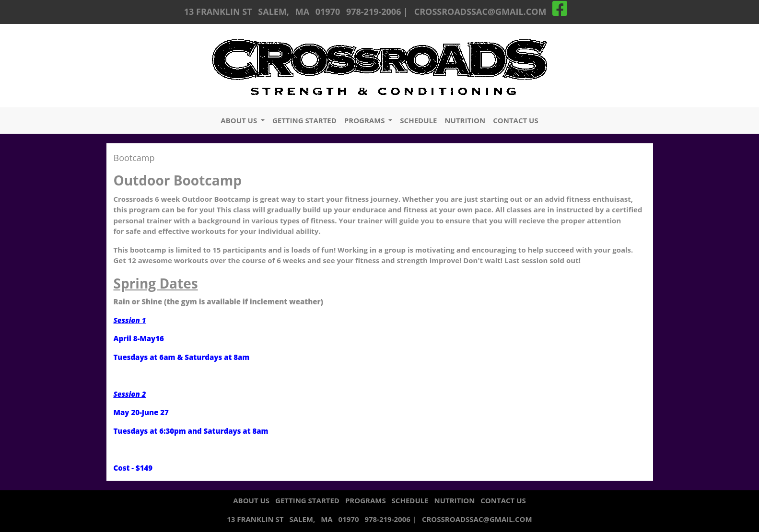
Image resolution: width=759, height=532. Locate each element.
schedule (418, 120)
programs (366, 120)
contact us (515, 120)
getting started (304, 120)
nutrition (465, 120)
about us (240, 120)
